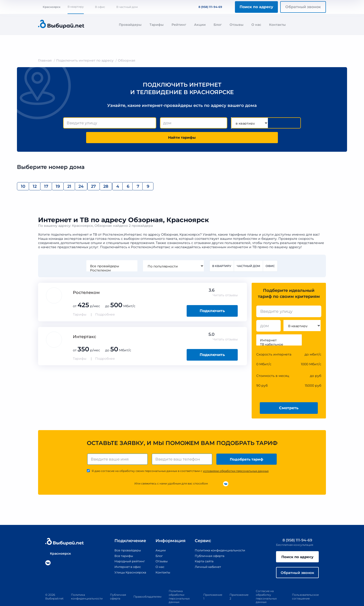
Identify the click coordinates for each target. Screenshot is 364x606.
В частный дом (127, 7)
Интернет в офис (124, 555)
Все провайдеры (111, 254)
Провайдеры (130, 25)
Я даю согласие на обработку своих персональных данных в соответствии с (180, 459)
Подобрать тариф (247, 447)
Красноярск (49, 7)
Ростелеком (111, 258)
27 (166, 173)
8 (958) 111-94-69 (208, 7)
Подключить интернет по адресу (85, 60)
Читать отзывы (225, 283)
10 (26, 173)
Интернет (279, 328)
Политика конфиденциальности (220, 539)
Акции (200, 25)
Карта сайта (203, 549)
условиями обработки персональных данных (236, 459)
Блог (218, 25)
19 (96, 173)
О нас (256, 25)
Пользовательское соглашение (305, 586)
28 (189, 173)
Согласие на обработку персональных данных (266, 586)
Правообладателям (147, 586)
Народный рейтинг (126, 549)
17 (73, 173)
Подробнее (105, 302)
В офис (100, 7)
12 (49, 173)
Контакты (277, 25)
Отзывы (237, 25)
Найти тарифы (274, 123)
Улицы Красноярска (127, 560)
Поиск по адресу (256, 7)
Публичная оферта (209, 544)
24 (142, 173)
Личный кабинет (207, 555)
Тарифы (157, 25)
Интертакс (84, 324)
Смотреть (289, 395)
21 (119, 173)
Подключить (212, 298)
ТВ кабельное (279, 332)
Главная (45, 60)
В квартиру (76, 7)
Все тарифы (119, 544)
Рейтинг (179, 25)
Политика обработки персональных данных (179, 586)
